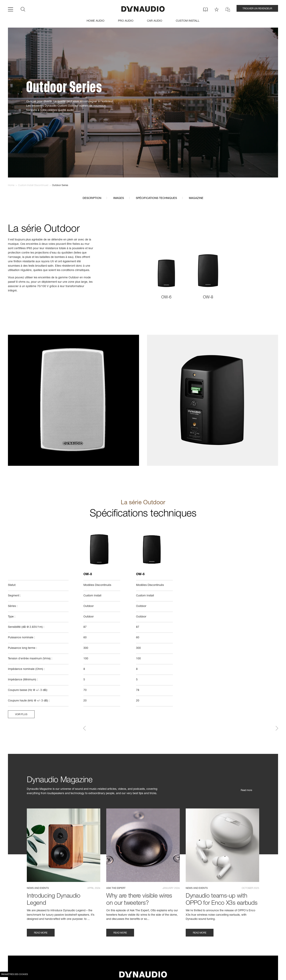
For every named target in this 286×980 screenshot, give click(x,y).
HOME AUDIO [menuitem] (96, 21)
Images (119, 198)
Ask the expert (116, 889)
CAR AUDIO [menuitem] (155, 21)
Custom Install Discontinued (33, 185)
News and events (38, 889)
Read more (246, 791)
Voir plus (21, 716)
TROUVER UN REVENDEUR (257, 9)
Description (92, 198)
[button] (84, 729)
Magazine (196, 198)
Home (11, 185)
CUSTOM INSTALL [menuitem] (188, 21)
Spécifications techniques (156, 198)
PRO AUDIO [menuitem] (126, 21)
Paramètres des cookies (14, 975)
